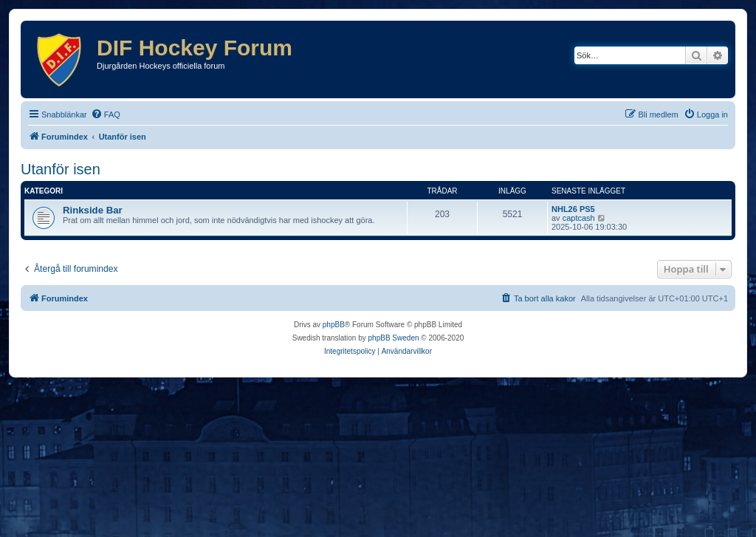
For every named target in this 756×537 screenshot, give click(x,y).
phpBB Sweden (394, 338)
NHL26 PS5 (573, 209)
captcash (579, 218)
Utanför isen (61, 169)
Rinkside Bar (93, 210)
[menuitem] (106, 114)
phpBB (334, 325)
